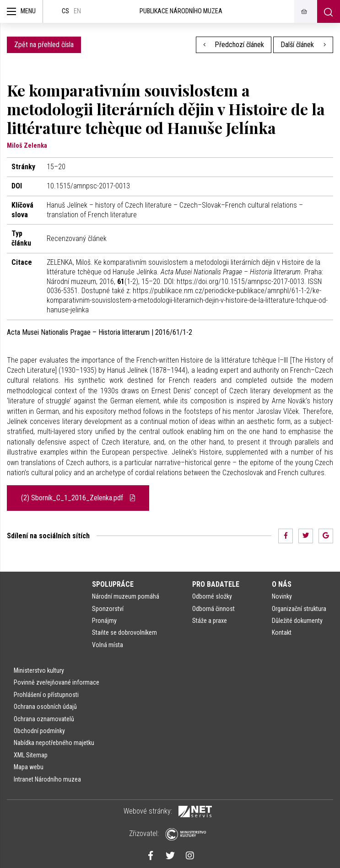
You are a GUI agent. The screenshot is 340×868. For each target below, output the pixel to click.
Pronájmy (104, 621)
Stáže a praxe (210, 621)
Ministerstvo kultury (39, 670)
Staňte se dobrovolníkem (124, 632)
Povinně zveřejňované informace (57, 682)
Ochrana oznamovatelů (44, 719)
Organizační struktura (299, 609)
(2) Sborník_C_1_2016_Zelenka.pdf (78, 498)
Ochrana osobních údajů (45, 707)
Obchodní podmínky (39, 731)
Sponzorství (108, 609)
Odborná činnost (213, 609)
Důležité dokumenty (297, 621)
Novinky (282, 596)
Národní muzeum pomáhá (126, 596)
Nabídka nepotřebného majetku (54, 743)
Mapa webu (29, 767)
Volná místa (108, 645)
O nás (282, 584)
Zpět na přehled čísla (44, 45)
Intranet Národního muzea (47, 779)
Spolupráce (113, 584)
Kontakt (282, 632)
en (77, 11)
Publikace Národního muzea (181, 11)
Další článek (303, 45)
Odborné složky (212, 596)
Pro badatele (216, 584)
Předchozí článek (234, 45)
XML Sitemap (31, 755)
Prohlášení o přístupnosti (46, 695)
